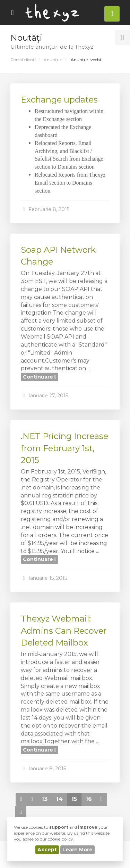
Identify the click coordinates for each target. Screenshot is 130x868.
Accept (47, 850)
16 (89, 799)
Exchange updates (59, 100)
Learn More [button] (77, 850)
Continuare (40, 377)
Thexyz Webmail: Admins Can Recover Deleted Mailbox (64, 631)
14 (59, 799)
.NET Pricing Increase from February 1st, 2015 (64, 448)
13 (45, 799)
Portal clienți (23, 60)
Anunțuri (53, 60)
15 (74, 799)
